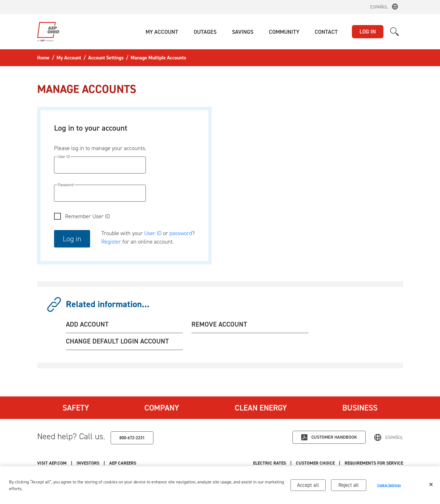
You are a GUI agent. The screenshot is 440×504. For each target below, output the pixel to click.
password (181, 233)
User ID (153, 233)
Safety (76, 408)
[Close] (431, 486)
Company (162, 408)
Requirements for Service (374, 463)
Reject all (349, 486)
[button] (162, 32)
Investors (88, 463)
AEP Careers (123, 463)
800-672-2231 (132, 438)
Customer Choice (315, 463)
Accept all (308, 486)
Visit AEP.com (52, 463)
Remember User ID (87, 216)
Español (379, 7)
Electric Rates (270, 463)
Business (360, 408)
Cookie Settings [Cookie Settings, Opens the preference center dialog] (389, 487)
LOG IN (368, 32)
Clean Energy (261, 408)
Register (111, 242)
